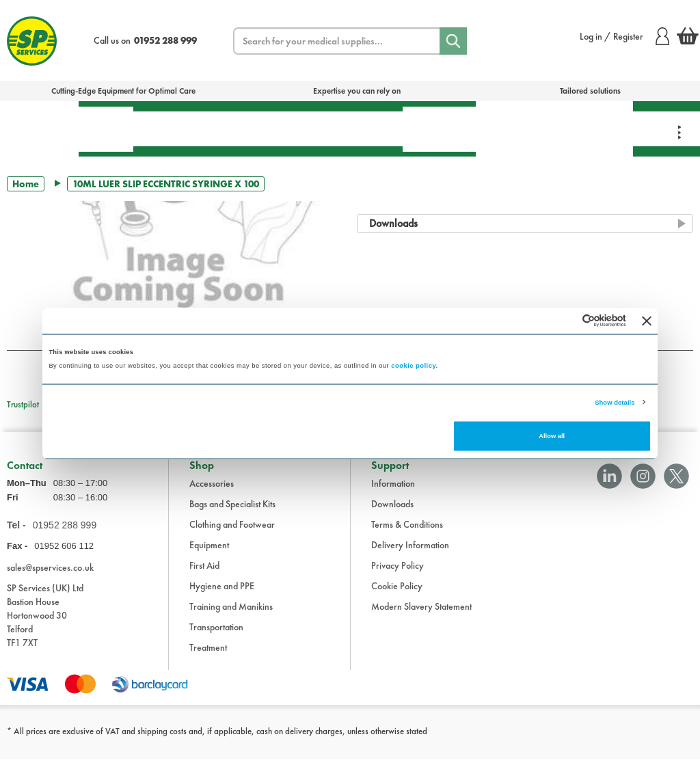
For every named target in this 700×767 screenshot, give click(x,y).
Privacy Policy (398, 574)
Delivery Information (410, 553)
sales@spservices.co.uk (50, 576)
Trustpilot (23, 404)
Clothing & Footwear (593, 129)
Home (26, 184)
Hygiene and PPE (222, 594)
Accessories (212, 492)
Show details (615, 402)
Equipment (257, 129)
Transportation (351, 129)
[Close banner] (647, 321)
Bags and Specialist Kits (232, 512)
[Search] (453, 41)
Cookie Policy (397, 594)
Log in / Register (624, 36)
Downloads (392, 512)
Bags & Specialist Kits (39, 129)
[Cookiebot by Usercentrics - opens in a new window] (566, 321)
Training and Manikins (231, 615)
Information (393, 492)
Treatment (174, 129)
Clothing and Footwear (232, 533)
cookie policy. (414, 365)
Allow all (552, 436)
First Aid (106, 129)
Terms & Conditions (407, 533)
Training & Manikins (514, 129)
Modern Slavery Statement (421, 615)
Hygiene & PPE (439, 129)
